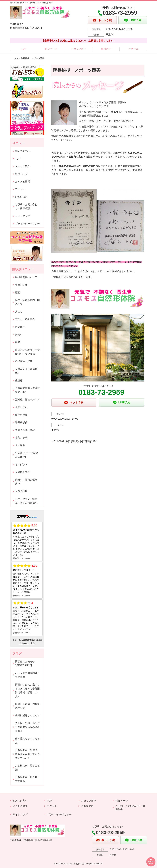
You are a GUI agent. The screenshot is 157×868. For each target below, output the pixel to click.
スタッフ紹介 (78, 49)
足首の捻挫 (21, 491)
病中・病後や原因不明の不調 (27, 302)
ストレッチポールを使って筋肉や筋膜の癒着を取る (27, 727)
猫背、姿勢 (21, 438)
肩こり (19, 312)
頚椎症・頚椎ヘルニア (27, 400)
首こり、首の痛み (25, 319)
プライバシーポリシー (27, 224)
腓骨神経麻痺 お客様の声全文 (27, 706)
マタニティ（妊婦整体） (26, 371)
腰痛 (18, 292)
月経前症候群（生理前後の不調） (27, 390)
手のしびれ (21, 407)
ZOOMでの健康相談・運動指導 (27, 675)
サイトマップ (23, 216)
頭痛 (18, 342)
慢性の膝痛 (21, 415)
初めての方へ (23, 151)
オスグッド (21, 464)
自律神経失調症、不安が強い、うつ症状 (27, 352)
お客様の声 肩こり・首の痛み (27, 779)
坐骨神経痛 (21, 285)
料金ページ (51, 49)
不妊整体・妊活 (24, 361)
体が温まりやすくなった (27, 741)
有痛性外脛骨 (23, 472)
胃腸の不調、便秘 (25, 430)
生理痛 (19, 380)
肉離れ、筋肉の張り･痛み (27, 482)
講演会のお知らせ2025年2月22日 (25, 664)
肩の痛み (20, 445)
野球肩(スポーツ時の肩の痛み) (27, 455)
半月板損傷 (21, 422)
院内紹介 (106, 49)
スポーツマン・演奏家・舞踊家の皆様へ (26, 501)
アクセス (133, 49)
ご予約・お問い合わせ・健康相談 (26, 206)
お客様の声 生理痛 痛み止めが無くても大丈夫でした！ (27, 754)
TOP (24, 49)
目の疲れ (20, 327)
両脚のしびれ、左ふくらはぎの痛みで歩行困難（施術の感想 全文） (27, 690)
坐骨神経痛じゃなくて (27, 715)
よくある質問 (23, 182)
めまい (19, 335)
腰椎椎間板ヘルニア (26, 277)
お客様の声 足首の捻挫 (27, 768)
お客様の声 (21, 197)
